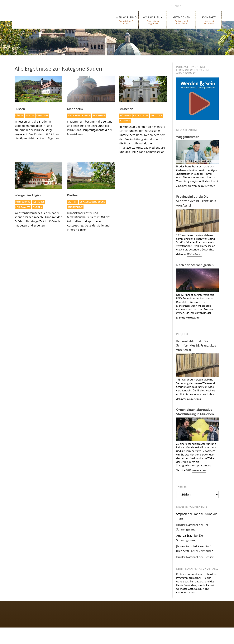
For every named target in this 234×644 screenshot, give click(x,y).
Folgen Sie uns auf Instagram (30, 618)
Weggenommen (188, 137)
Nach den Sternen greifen (195, 265)
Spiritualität (23, 207)
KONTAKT (209, 20)
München (126, 116)
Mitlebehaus (23, 202)
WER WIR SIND (126, 20)
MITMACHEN (181, 20)
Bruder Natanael (187, 525)
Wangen (37, 207)
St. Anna (125, 121)
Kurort (30, 116)
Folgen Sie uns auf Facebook (29, 610)
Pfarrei (86, 116)
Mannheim (74, 116)
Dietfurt (73, 202)
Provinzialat (141, 116)
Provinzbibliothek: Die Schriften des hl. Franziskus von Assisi (196, 201)
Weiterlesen (208, 186)
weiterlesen (194, 399)
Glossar (208, 557)
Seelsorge (42, 116)
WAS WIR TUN (153, 20)
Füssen (19, 116)
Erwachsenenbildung (93, 202)
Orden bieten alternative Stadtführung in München (195, 412)
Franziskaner (50, 18)
